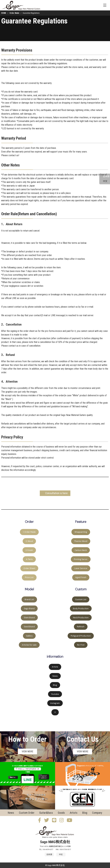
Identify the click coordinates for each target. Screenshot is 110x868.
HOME (4, 13)
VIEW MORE (27, 751)
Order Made (14, 13)
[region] (55, 618)
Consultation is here (56, 493)
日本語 (106, 176)
